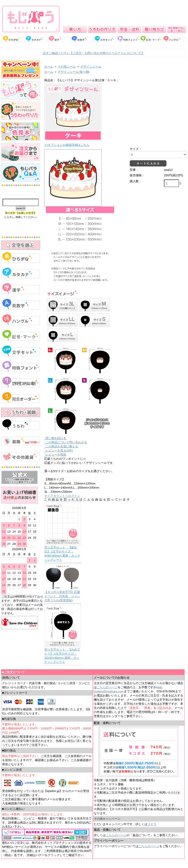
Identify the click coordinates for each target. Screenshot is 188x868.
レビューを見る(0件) (59, 450)
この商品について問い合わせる (66, 442)
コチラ (152, 824)
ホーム (49, 67)
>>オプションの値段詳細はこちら (67, 145)
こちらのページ (107, 687)
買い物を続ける (56, 438)
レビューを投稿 (56, 455)
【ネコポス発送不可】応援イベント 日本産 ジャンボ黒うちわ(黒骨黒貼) (62, 596)
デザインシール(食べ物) (74, 72)
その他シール (67, 67)
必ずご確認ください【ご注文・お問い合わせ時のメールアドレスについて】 (94, 53)
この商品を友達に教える (62, 446)
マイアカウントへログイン (62, 496)
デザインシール (91, 67)
